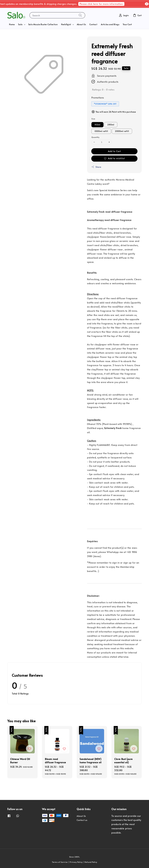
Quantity (95, 137)
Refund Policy (91, 862)
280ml (111, 125)
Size (93, 119)
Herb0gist (66, 24)
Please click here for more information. (104, 4)
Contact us (82, 820)
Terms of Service (60, 862)
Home (12, 24)
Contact (93, 24)
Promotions (98, 97)
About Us (81, 24)
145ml (97, 125)
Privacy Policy (76, 862)
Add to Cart (114, 151)
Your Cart (127, 24)
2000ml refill (122, 131)
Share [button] (96, 167)
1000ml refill (101, 131)
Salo (20, 24)
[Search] (80, 15)
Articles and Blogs (110, 24)
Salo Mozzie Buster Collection (43, 24)
